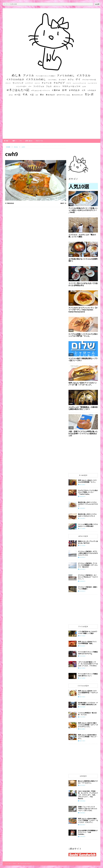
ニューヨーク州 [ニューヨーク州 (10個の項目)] (92, 83)
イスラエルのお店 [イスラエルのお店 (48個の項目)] (15, 79)
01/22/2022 (82, 717)
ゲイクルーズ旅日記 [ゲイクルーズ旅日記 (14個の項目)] (89, 80)
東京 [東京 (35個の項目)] (42, 95)
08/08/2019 (82, 496)
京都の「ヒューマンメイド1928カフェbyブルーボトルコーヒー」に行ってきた (88, 809)
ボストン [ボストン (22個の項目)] (57, 86)
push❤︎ (97, 4)
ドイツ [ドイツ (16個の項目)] (69, 83)
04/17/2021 (82, 697)
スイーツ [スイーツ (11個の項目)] (37, 83)
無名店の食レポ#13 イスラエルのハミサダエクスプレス (87, 515)
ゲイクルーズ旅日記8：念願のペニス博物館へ (88, 588)
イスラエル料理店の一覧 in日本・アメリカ (87, 714)
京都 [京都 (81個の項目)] (64, 90)
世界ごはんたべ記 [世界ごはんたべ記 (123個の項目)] (18, 90)
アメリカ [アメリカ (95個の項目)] (29, 75)
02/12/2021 (82, 729)
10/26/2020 (82, 656)
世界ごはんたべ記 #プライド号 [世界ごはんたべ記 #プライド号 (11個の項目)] (41, 90)
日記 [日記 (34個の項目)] (32, 95)
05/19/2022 (82, 785)
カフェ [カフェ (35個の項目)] (71, 79)
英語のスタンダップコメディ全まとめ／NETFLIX (88, 542)
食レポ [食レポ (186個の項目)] (89, 94)
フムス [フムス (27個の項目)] (49, 86)
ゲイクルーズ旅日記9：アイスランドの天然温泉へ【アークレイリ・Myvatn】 (88, 565)
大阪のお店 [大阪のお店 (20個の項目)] (92, 90)
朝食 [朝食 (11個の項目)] (37, 95)
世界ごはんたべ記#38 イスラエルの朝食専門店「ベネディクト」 (88, 693)
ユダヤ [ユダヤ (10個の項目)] (84, 87)
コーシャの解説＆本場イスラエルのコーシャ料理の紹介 (88, 525)
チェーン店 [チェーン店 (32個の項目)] (47, 83)
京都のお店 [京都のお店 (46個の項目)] (74, 90)
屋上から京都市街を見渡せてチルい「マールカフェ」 (88, 782)
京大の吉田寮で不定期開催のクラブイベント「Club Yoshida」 (88, 832)
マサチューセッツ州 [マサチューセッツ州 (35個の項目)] (71, 86)
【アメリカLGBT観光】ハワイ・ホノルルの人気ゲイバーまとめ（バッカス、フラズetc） (88, 664)
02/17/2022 (82, 636)
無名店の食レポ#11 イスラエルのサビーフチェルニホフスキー (88, 504)
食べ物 (6, 141)
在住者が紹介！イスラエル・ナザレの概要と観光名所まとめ (88, 704)
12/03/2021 (82, 508)
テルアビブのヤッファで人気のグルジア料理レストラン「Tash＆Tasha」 (88, 492)
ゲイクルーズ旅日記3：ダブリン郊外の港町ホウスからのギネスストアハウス (88, 553)
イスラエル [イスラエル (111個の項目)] (84, 75)
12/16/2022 (82, 545)
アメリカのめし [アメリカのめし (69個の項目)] (66, 75)
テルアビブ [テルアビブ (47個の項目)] (59, 83)
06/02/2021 (82, 825)
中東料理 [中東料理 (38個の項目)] (56, 90)
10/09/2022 (82, 801)
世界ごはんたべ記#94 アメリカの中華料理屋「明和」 (87, 643)
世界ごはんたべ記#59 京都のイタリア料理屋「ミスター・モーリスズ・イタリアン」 (88, 820)
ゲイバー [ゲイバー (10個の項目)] (8, 83)
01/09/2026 (82, 836)
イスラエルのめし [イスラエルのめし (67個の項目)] (36, 79)
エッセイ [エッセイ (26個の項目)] (62, 79)
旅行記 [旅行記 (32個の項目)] (18, 95)
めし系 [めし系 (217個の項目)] (17, 75)
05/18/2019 (82, 557)
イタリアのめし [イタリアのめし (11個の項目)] (52, 80)
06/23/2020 (82, 707)
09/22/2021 (82, 646)
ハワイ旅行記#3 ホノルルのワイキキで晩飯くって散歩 (88, 632)
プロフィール (39, 141)
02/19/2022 (82, 668)
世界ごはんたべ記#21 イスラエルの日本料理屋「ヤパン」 (87, 481)
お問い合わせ (29, 141)
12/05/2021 (82, 518)
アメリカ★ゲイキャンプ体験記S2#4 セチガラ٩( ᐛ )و (88, 653)
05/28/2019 (82, 581)
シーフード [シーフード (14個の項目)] (29, 83)
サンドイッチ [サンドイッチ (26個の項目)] (18, 83)
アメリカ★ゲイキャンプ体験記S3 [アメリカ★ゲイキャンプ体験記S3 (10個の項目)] (46, 76)
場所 (14, 141)
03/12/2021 (82, 484)
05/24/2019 (82, 591)
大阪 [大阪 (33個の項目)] (84, 90)
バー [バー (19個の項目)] (30, 86)
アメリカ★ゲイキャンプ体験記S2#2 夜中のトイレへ (88, 675)
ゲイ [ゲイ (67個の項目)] (78, 79)
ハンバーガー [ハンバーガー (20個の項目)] (21, 86)
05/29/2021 (82, 813)
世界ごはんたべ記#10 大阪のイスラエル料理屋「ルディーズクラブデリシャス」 (88, 725)
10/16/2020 (82, 678)
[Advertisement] (52, 119)
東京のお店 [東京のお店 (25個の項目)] (50, 95)
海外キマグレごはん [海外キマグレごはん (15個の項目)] (64, 95)
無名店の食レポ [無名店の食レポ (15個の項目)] (77, 95)
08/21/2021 (82, 741)
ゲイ (21, 141)
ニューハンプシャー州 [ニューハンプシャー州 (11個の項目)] (79, 83)
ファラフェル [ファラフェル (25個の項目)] (39, 86)
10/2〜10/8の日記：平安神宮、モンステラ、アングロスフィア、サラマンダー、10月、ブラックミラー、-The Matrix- (88, 795)
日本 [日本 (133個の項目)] (25, 94)
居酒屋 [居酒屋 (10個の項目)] (11, 95)
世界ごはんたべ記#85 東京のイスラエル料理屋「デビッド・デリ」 (88, 737)
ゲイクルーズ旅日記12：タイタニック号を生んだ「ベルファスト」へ (88, 577)
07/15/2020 (82, 528)
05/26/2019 (82, 569)
